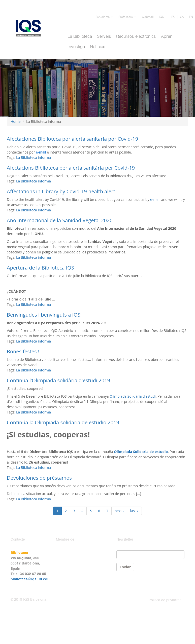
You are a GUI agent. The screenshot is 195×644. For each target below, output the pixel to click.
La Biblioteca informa (34, 157)
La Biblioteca (80, 37)
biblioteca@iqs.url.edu (30, 579)
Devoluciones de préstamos (39, 478)
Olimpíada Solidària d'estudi (133, 396)
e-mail (156, 199)
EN (191, 17)
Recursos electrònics (136, 37)
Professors (127, 17)
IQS (161, 17)
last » (135, 511)
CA (182, 17)
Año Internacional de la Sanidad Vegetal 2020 (60, 220)
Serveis (104, 37)
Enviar (125, 567)
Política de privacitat (165, 600)
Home (16, 121)
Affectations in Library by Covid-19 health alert (61, 191)
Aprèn (167, 37)
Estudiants (104, 17)
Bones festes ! (23, 351)
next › (119, 511)
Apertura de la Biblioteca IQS (40, 268)
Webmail (148, 17)
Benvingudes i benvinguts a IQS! (44, 315)
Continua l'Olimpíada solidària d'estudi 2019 (58, 380)
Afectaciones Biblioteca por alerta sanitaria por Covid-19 (72, 139)
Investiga (76, 47)
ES (173, 17)
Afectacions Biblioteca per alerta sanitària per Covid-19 (71, 168)
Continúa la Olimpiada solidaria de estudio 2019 (63, 422)
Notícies (98, 47)
